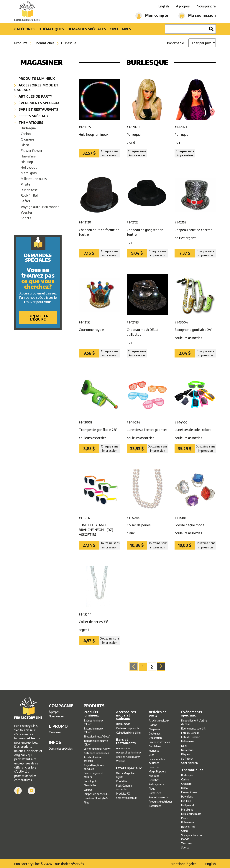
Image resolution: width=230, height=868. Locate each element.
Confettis (122, 781)
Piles (86, 802)
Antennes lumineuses (96, 753)
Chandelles (90, 785)
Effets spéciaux (31, 116)
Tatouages (155, 806)
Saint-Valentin (189, 763)
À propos (183, 6)
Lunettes (154, 767)
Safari (25, 201)
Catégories (25, 29)
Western (28, 212)
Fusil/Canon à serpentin (124, 787)
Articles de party (33, 96)
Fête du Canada (190, 733)
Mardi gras (29, 173)
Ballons (153, 725)
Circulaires (120, 29)
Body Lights (91, 781)
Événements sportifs (193, 728)
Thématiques (51, 29)
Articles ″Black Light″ (128, 757)
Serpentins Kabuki (127, 798)
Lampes (88, 790)
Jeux (151, 755)
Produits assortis (159, 797)
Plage (152, 789)
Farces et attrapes (159, 742)
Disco (25, 145)
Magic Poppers (157, 771)
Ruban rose (29, 190)
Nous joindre (206, 6)
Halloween (187, 741)
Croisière (27, 139)
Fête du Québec (190, 737)
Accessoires (123, 748)
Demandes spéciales (87, 29)
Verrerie (121, 761)
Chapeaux (155, 729)
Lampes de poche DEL (96, 794)
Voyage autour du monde (40, 207)
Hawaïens (28, 156)
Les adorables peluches (157, 761)
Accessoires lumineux (129, 752)
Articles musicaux (159, 720)
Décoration (155, 738)
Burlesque (69, 43)
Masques (154, 776)
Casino (26, 134)
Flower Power (32, 150)
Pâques (186, 754)
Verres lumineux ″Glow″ (97, 749)
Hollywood (29, 167)
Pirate (26, 184)
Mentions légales (184, 864)
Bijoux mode (123, 724)
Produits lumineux (34, 78)
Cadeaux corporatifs (128, 728)
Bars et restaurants (36, 109)
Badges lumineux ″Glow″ (93, 722)
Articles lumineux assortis (94, 759)
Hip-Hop (27, 162)
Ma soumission (197, 16)
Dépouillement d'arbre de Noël (194, 722)
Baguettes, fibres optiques (94, 767)
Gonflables (155, 746)
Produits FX (123, 794)
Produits (21, 43)
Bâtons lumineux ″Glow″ (93, 730)
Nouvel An (187, 750)
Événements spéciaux (37, 103)
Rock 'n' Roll (30, 195)
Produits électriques (161, 802)
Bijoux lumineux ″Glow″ (97, 736)
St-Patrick (187, 759)
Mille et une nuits (34, 179)
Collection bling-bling (128, 733)
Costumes (155, 733)
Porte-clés (155, 793)
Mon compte (152, 16)
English (164, 6)
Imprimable (176, 43)
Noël (184, 746)
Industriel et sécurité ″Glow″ (96, 743)
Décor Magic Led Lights (126, 775)
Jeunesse (154, 751)
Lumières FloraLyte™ (96, 798)
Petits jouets (156, 784)
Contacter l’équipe (38, 317)
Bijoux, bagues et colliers (94, 775)
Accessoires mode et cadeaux (36, 87)
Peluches (154, 780)
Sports (26, 218)
